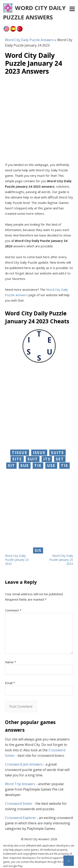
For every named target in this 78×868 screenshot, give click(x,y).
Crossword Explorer (20, 818)
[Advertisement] (39, 119)
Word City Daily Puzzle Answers (29, 40)
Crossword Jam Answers (24, 764)
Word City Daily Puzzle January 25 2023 (61, 560)
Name (11, 662)
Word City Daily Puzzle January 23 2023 (17, 560)
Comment (13, 610)
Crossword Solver (19, 804)
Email (10, 683)
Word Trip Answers (20, 784)
